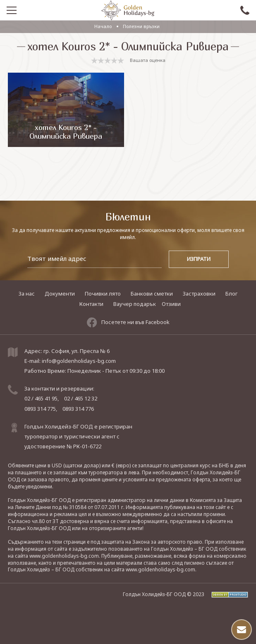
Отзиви (171, 304)
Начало (103, 26)
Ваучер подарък (135, 304)
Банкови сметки (152, 294)
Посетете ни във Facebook (128, 322)
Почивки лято (103, 294)
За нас (27, 294)
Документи (60, 294)
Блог (231, 294)
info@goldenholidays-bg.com (79, 361)
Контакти (91, 304)
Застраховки (199, 294)
